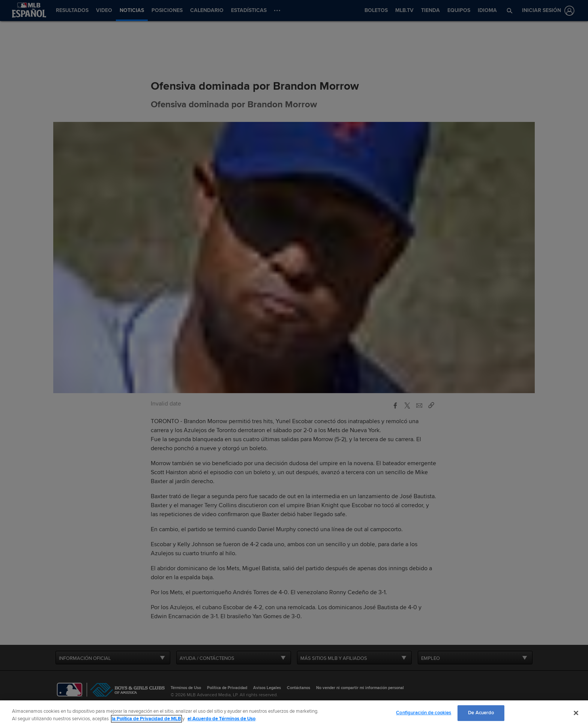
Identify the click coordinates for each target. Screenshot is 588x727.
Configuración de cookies (424, 713)
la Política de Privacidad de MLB (146, 719)
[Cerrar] (576, 713)
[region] (294, 714)
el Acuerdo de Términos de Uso (221, 719)
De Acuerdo (481, 713)
